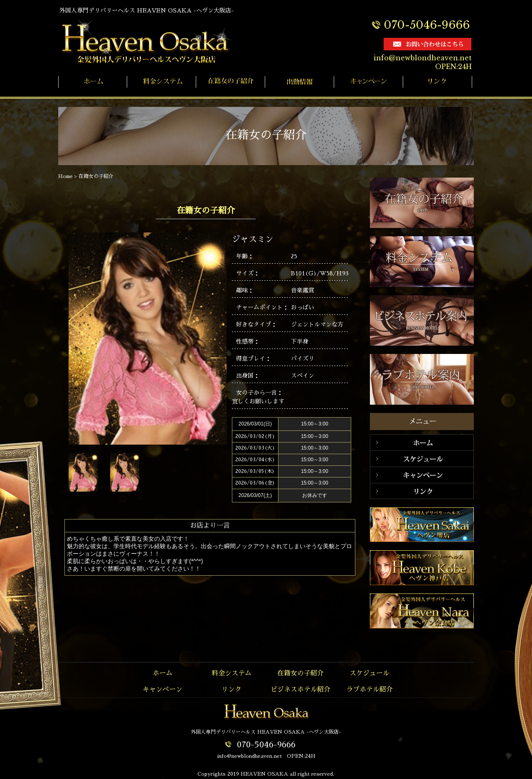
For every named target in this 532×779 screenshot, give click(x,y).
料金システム (232, 673)
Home (65, 176)
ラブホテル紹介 (369, 690)
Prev (159, 474)
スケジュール (369, 673)
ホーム (163, 673)
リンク (232, 690)
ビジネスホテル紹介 (300, 690)
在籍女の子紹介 (96, 176)
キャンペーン (163, 690)
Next (182, 474)
